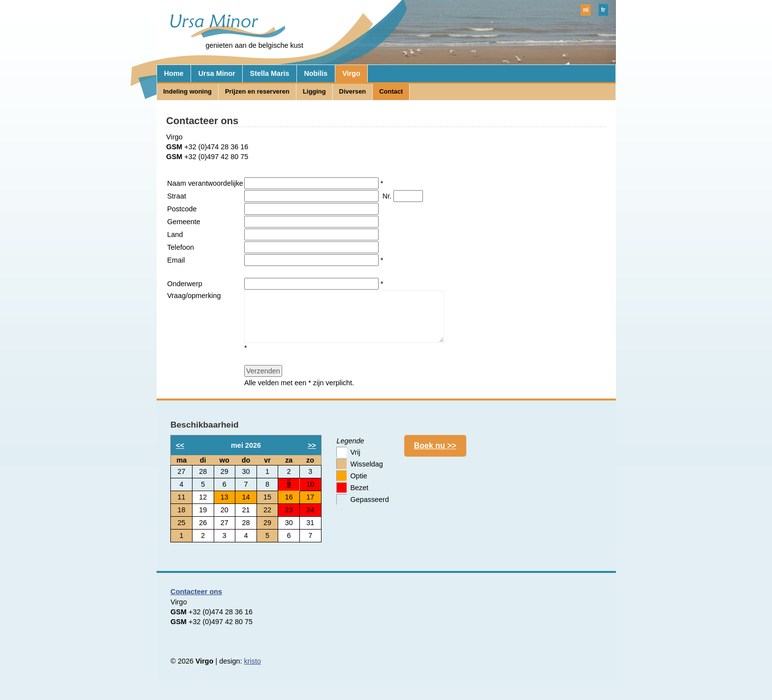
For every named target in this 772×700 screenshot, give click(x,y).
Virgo (351, 73)
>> (312, 445)
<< (180, 445)
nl (586, 10)
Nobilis (316, 73)
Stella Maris (270, 73)
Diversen (353, 91)
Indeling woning (187, 91)
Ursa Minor (217, 73)
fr (603, 10)
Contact (391, 91)
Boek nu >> (435, 446)
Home (174, 73)
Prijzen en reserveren (257, 91)
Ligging (314, 91)
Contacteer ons (196, 592)
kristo (253, 661)
